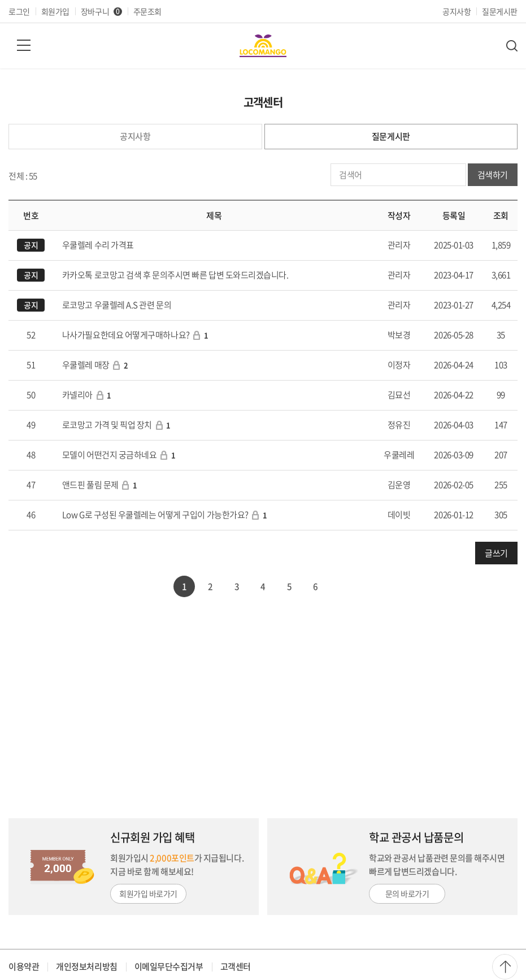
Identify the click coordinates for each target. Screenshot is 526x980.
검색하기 (493, 175)
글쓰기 (496, 553)
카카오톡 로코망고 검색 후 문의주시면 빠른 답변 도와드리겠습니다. (175, 275)
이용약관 (24, 966)
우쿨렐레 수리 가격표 (98, 245)
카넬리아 (77, 395)
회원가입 (55, 11)
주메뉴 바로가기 (0, 0)
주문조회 (147, 11)
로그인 (19, 11)
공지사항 (457, 11)
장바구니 (101, 11)
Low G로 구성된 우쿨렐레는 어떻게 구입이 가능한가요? (155, 515)
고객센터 (236, 966)
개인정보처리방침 (86, 966)
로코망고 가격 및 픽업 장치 (107, 425)
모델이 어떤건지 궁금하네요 (110, 455)
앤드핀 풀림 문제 (90, 485)
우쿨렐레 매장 (86, 365)
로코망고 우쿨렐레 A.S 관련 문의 (117, 305)
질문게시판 (500, 11)
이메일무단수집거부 (169, 966)
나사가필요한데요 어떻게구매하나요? (126, 335)
